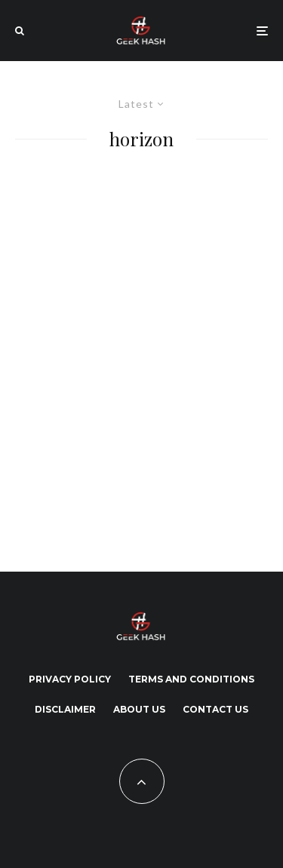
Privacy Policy (70, 679)
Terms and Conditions (191, 679)
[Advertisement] (141, 357)
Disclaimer (65, 709)
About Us (139, 709)
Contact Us (215, 709)
